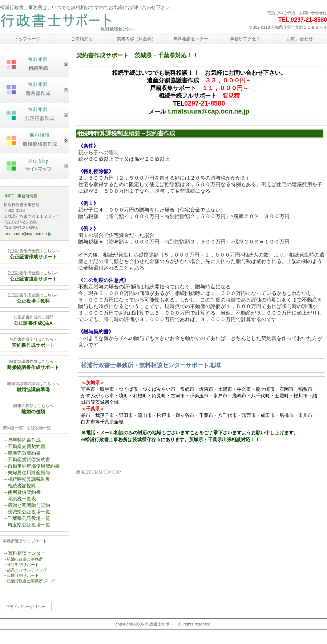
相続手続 (35, 65)
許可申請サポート (23, 565)
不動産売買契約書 (27, 446)
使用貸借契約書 (24, 492)
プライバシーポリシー (26, 607)
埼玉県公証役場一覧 (29, 525)
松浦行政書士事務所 (67, 23)
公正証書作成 (35, 115)
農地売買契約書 (24, 453)
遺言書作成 (35, 90)
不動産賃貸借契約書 (29, 460)
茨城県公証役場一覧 (29, 512)
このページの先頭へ (100, 472)
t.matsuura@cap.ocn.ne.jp (209, 111)
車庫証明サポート (23, 575)
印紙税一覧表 (22, 499)
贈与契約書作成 (24, 440)
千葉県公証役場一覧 (29, 518)
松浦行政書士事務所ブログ (31, 581)
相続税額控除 (22, 486)
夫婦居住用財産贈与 (29, 473)
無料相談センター (27, 553)
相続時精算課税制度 (29, 479)
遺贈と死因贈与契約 (29, 505)
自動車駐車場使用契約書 (34, 466)
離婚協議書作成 (35, 141)
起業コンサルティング (27, 570)
